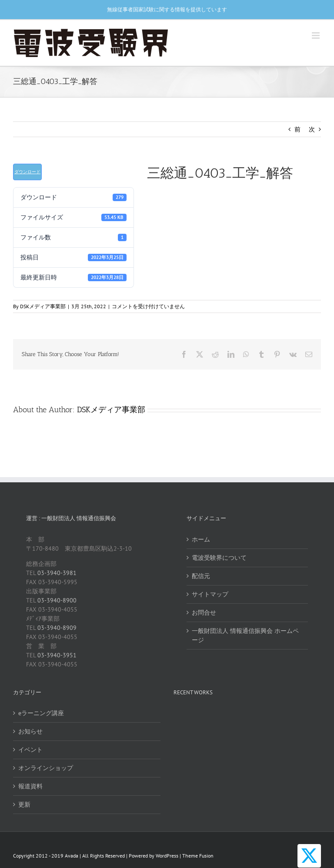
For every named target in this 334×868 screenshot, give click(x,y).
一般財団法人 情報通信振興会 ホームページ (245, 635)
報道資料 (30, 786)
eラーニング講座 (41, 713)
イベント (30, 750)
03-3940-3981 (57, 573)
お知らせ (30, 731)
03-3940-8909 (57, 628)
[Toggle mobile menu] (316, 35)
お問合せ (204, 612)
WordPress (167, 856)
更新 (24, 804)
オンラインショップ (46, 768)
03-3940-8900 (57, 600)
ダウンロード (27, 172)
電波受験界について (219, 558)
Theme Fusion (198, 856)
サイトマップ (210, 594)
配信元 (201, 576)
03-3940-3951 (57, 655)
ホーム (201, 539)
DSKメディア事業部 (43, 306)
